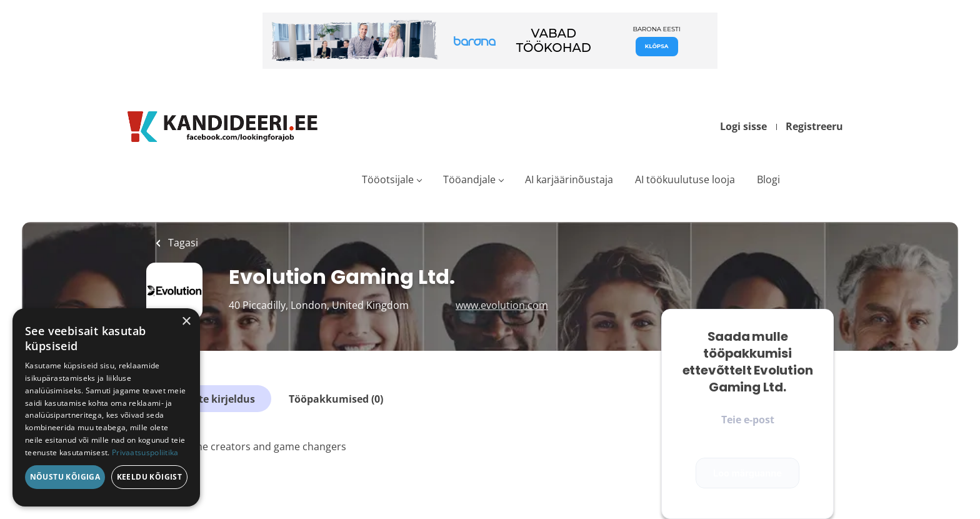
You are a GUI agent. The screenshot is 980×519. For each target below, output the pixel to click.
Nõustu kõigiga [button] (65, 477)
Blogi (768, 179)
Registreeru (814, 126)
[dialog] (106, 407)
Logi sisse (743, 126)
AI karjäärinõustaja (569, 179)
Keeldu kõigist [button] (150, 477)
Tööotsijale (388, 179)
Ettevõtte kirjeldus (209, 399)
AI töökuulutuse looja (685, 179)
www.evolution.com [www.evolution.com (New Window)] (502, 305)
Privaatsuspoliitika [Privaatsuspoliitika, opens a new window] (145, 452)
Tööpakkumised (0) (336, 399)
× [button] (186, 322)
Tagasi (182, 243)
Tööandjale (469, 179)
